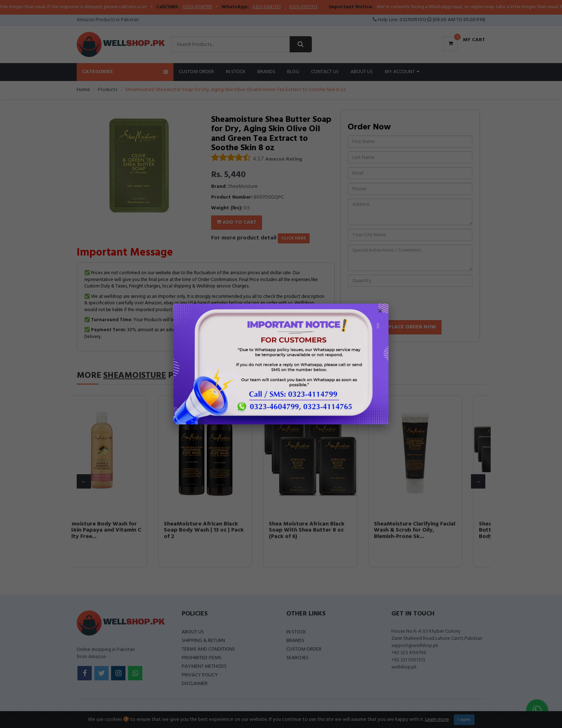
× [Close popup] (380, 312)
